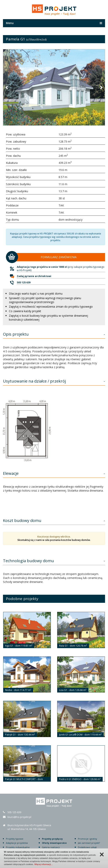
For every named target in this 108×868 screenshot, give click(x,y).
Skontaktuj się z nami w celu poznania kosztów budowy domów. (54, 540)
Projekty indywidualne (18, 847)
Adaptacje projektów (17, 843)
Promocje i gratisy (88, 839)
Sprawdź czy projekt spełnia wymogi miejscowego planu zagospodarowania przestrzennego (45, 300)
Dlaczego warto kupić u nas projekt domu (36, 294)
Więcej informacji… (44, 864)
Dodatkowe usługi (87, 847)
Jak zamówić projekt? (89, 843)
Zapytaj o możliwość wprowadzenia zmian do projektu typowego (51, 307)
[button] (7, 87)
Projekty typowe (15, 839)
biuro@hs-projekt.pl (19, 817)
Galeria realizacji (51, 847)
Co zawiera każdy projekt (25, 311)
